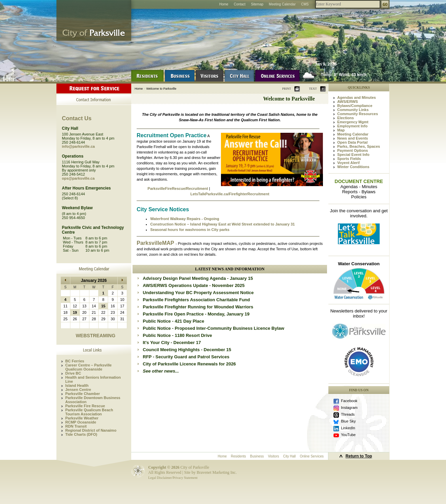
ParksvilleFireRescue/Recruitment (178, 188)
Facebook (349, 401)
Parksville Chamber (83, 394)
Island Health (77, 385)
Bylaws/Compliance (355, 106)
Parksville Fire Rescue (85, 406)
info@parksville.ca (78, 146)
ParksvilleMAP (156, 243)
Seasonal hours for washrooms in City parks (190, 230)
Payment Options (353, 150)
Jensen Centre (78, 390)
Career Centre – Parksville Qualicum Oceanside (88, 367)
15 (103, 306)
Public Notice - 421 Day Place (174, 321)
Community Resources (358, 114)
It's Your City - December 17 (172, 343)
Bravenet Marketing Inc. (217, 472)
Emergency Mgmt (353, 122)
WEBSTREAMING (96, 336)
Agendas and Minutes (357, 97)
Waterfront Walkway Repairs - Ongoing (185, 219)
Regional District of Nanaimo (91, 430)
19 (75, 312)
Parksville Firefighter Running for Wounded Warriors (198, 307)
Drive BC (73, 373)
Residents (238, 456)
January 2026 (94, 281)
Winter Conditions (353, 167)
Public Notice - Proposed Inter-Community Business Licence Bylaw (213, 328)
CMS (305, 4)
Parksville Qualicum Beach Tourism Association (89, 412)
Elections (346, 118)
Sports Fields (349, 159)
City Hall (289, 456)
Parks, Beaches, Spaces (359, 146)
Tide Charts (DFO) (81, 434)
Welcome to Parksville (161, 89)
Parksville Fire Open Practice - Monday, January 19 (196, 314)
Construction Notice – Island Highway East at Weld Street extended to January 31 (222, 224)
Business (257, 456)
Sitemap (257, 4)
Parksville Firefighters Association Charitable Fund (196, 300)
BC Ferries (75, 361)
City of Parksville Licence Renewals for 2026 (189, 364)
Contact (240, 4)
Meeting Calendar (282, 4)
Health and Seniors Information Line (93, 379)
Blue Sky (348, 421)
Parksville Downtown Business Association (93, 400)
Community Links (353, 110)
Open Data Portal (352, 142)
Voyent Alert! (349, 163)
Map (341, 130)
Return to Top (359, 456)
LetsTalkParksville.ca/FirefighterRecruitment (230, 194)
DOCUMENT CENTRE (359, 181)
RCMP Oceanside (81, 422)
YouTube (348, 435)
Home (224, 4)
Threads (348, 414)
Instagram (349, 408)
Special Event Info (353, 155)
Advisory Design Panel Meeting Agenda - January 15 (198, 278)
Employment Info (352, 126)
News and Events (353, 138)
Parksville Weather (82, 418)
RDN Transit (76, 426)
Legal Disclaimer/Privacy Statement (173, 478)
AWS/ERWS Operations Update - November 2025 (194, 285)
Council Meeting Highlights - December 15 (187, 350)
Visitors (273, 456)
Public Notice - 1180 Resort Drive (177, 335)
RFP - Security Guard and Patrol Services (186, 357)
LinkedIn (348, 428)
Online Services (312, 456)
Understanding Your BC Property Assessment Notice (198, 293)
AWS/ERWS (348, 102)
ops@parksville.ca (78, 178)
